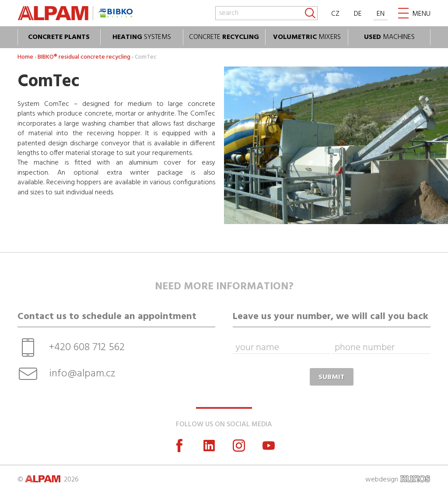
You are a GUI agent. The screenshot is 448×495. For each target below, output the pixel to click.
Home (25, 57)
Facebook (179, 446)
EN (381, 14)
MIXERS (307, 37)
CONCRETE (224, 37)
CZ (335, 14)
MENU (421, 14)
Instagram (239, 446)
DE (358, 14)
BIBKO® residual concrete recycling (84, 57)
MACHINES (389, 37)
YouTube (269, 446)
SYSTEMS (142, 37)
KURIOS (415, 479)
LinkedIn (209, 446)
